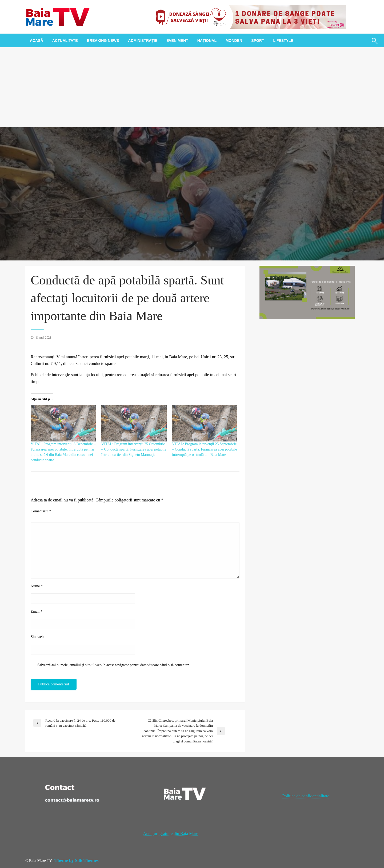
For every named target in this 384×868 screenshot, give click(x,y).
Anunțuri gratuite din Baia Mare (171, 833)
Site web (37, 637)
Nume (37, 586)
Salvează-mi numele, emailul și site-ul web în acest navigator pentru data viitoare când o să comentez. (114, 665)
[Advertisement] (192, 87)
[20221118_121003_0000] (249, 16)
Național (207, 41)
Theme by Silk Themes (76, 860)
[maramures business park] (307, 292)
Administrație (143, 41)
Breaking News (103, 41)
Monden (234, 41)
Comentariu (41, 511)
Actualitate (65, 41)
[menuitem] (37, 41)
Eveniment (177, 41)
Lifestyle (283, 41)
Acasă (37, 41)
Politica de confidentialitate (306, 796)
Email (37, 611)
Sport (258, 41)
